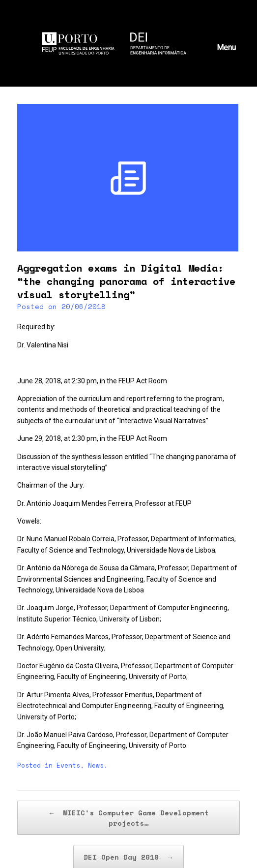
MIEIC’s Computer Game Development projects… (128, 818)
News (96, 765)
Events (68, 765)
